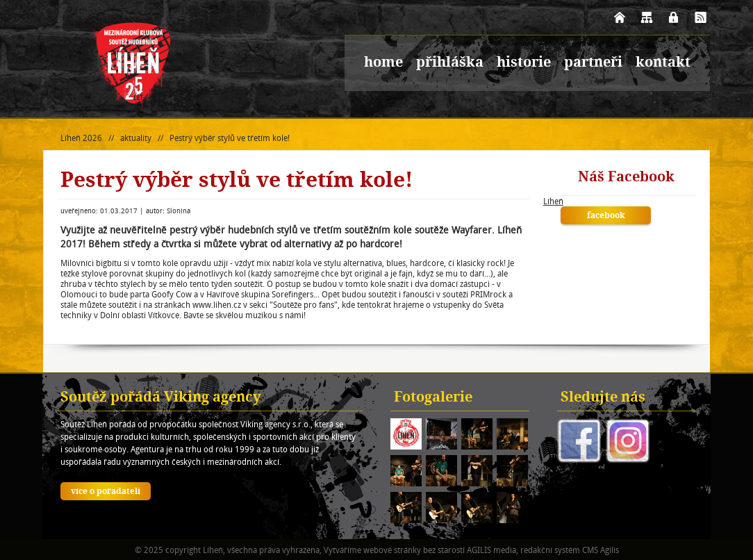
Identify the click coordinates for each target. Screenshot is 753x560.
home (383, 63)
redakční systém (550, 550)
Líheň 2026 (81, 138)
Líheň (553, 201)
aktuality (136, 138)
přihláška (450, 63)
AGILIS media (491, 550)
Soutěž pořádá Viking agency (161, 398)
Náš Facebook (626, 178)
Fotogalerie (433, 398)
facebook (606, 216)
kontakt (663, 63)
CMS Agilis (601, 550)
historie (524, 63)
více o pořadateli (106, 492)
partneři (593, 63)
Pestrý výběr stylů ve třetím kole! (230, 138)
